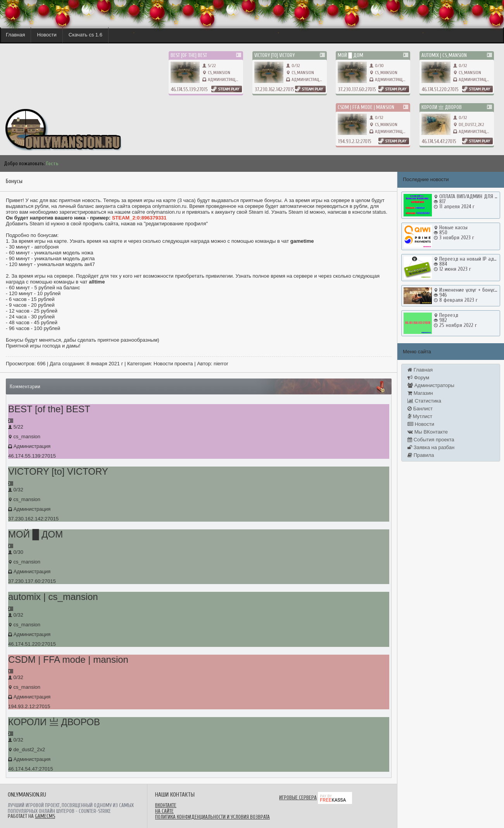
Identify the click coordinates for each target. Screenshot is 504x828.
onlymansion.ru (15, 101)
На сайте (164, 811)
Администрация (224, 80)
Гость (52, 163)
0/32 (293, 66)
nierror (221, 364)
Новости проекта (173, 364)
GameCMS (45, 816)
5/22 (209, 66)
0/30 (377, 66)
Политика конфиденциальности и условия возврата (212, 817)
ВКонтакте (166, 805)
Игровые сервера (298, 798)
